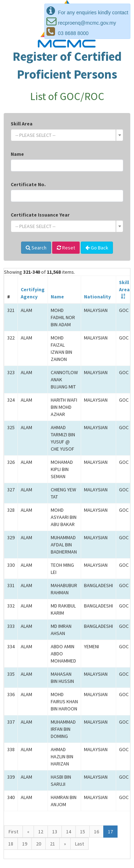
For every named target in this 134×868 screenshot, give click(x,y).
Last (80, 844)
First (13, 832)
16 (96, 832)
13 (55, 832)
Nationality (97, 297)
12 (41, 832)
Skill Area (22, 124)
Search (36, 248)
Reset (66, 248)
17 (110, 832)
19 (25, 844)
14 (69, 832)
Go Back (97, 248)
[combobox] (67, 135)
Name (17, 154)
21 (53, 844)
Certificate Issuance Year (40, 215)
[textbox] (65, 135)
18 (11, 844)
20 (39, 844)
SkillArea (124, 286)
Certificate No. (28, 184)
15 (83, 832)
